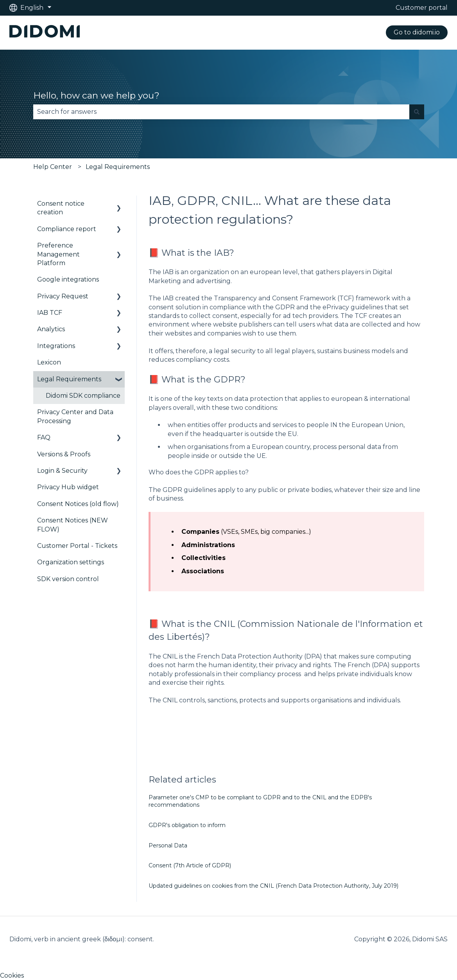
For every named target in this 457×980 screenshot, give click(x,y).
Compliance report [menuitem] (67, 229)
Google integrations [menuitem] (68, 279)
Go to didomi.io (417, 32)
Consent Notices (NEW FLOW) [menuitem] (73, 525)
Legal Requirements (118, 167)
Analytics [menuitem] (51, 329)
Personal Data (168, 845)
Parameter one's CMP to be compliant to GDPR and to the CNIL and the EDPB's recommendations (260, 801)
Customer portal (422, 8)
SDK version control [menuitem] (68, 579)
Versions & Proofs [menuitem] (64, 454)
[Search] (417, 112)
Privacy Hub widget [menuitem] (68, 487)
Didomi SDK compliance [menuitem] (83, 396)
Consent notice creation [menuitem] (61, 208)
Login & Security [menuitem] (62, 471)
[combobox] (221, 112)
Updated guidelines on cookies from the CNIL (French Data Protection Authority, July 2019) (273, 886)
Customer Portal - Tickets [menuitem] (77, 546)
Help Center (53, 167)
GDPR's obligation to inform (187, 825)
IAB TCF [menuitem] (50, 313)
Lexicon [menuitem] (49, 362)
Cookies (12, 976)
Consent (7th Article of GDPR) (190, 865)
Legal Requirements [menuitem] (69, 379)
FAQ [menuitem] (44, 437)
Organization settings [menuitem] (71, 562)
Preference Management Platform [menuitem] (58, 254)
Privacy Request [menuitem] (63, 296)
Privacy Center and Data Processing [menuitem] (75, 416)
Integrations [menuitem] (56, 346)
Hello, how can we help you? (96, 95)
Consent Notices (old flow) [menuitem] (78, 504)
